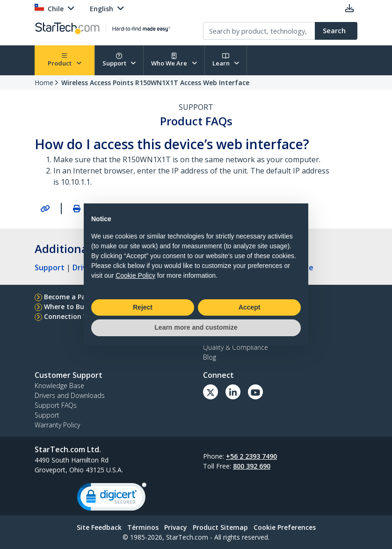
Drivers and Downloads (70, 395)
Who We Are (174, 60)
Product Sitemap (220, 527)
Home (44, 83)
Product (65, 60)
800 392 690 (252, 466)
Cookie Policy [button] (135, 275)
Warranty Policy (57, 425)
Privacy (176, 527)
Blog (210, 357)
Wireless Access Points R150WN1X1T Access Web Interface (155, 83)
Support (119, 60)
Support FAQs (56, 405)
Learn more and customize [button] (196, 327)
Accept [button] (250, 307)
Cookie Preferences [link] (285, 527)
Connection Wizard (75, 316)
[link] (112, 499)
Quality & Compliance (236, 347)
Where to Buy (66, 307)
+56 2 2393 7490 (251, 456)
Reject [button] (143, 307)
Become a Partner (73, 297)
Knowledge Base (59, 386)
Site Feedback (99, 527)
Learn (226, 60)
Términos (143, 527)
